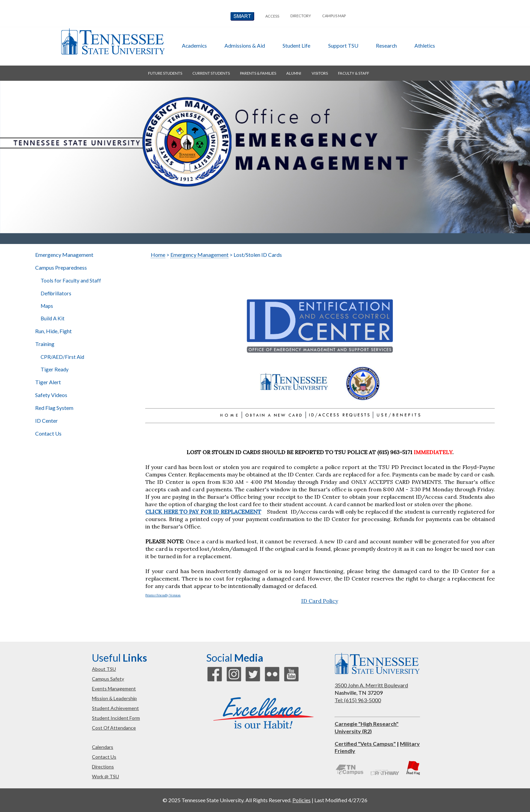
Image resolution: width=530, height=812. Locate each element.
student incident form (116, 718)
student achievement (115, 708)
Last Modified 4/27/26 (341, 800)
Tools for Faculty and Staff (71, 280)
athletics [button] (425, 45)
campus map (334, 16)
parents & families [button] (258, 73)
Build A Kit (53, 318)
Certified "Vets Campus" (365, 744)
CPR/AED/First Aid (62, 357)
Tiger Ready (55, 369)
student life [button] (296, 45)
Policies (302, 800)
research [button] (386, 45)
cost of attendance (114, 728)
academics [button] (194, 45)
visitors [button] (320, 73)
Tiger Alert (48, 382)
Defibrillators (56, 293)
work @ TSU (105, 776)
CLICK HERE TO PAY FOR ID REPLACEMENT (203, 512)
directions (103, 767)
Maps (47, 306)
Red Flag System (54, 408)
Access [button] (272, 16)
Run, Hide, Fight (53, 331)
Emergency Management (64, 255)
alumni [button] (294, 73)
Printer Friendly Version (163, 595)
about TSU (104, 669)
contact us (104, 757)
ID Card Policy (320, 601)
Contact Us (48, 433)
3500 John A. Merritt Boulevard (371, 685)
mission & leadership (114, 698)
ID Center (46, 421)
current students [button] (211, 73)
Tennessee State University (113, 42)
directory (301, 16)
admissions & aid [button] (245, 45)
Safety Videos (51, 395)
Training (45, 344)
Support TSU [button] (343, 45)
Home (158, 255)
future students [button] (165, 73)
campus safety (108, 679)
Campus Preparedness (61, 267)
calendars (103, 747)
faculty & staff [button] (354, 73)
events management (114, 688)
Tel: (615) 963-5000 (358, 700)
